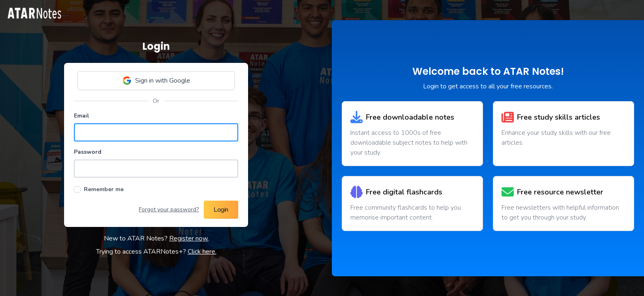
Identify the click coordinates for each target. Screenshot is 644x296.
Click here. (202, 252)
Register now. (189, 238)
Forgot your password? (169, 209)
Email (82, 116)
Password (88, 152)
